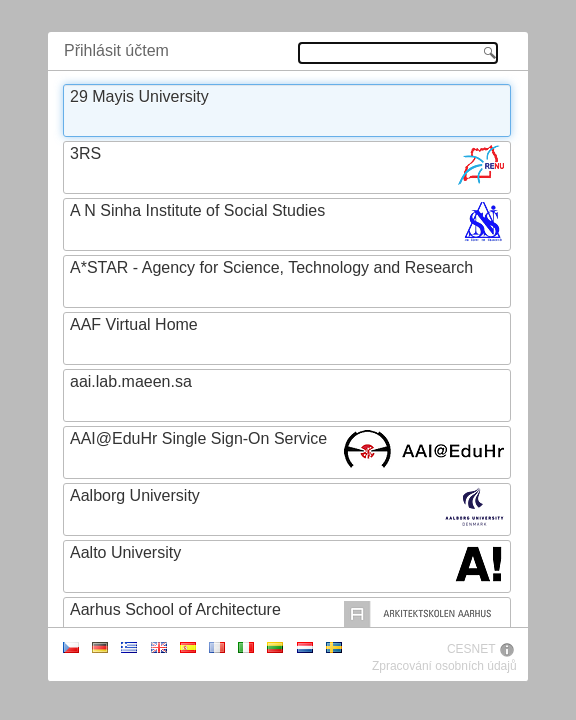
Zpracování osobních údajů (444, 666)
